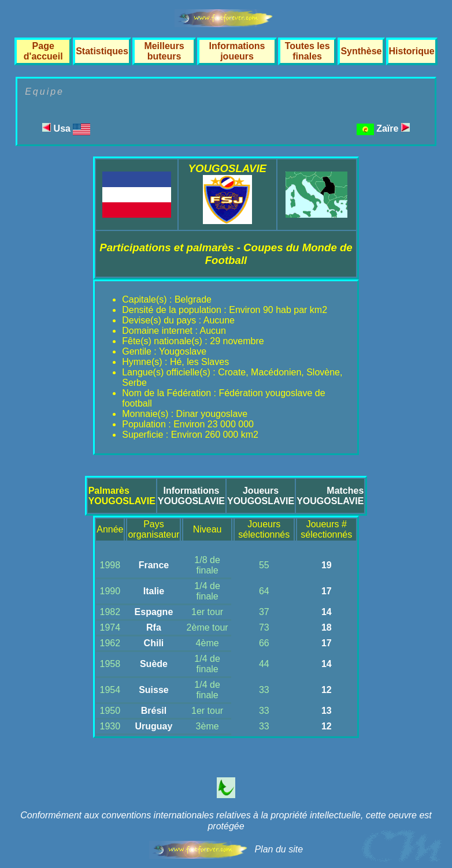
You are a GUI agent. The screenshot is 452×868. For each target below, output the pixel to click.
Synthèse (361, 51)
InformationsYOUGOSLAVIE (191, 496)
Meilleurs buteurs (164, 51)
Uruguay (153, 726)
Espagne (154, 612)
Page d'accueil (43, 51)
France (154, 565)
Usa (66, 128)
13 (327, 711)
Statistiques (102, 51)
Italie (154, 591)
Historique (412, 51)
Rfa (154, 627)
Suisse (154, 690)
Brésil (154, 711)
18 (327, 627)
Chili (154, 643)
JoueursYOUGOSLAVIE (261, 496)
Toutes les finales (307, 51)
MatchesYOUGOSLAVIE (330, 496)
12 (327, 690)
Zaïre (393, 128)
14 (327, 612)
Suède (154, 664)
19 (327, 565)
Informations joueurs (237, 51)
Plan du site (279, 849)
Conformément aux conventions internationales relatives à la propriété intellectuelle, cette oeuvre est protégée (226, 821)
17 (327, 591)
